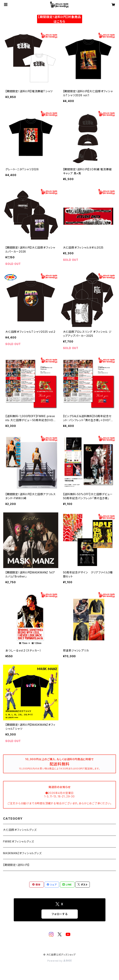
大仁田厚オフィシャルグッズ (20, 830)
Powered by (60, 961)
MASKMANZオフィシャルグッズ (22, 853)
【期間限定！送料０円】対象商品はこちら (59, 19)
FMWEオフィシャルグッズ (18, 841)
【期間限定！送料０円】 (16, 865)
